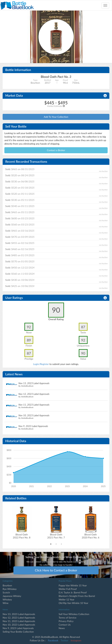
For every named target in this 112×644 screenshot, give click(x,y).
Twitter (64, 640)
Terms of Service (68, 618)
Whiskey (7, 599)
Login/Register (41, 364)
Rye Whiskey (10, 589)
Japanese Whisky (12, 596)
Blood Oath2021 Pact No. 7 (56, 536)
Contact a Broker (56, 150)
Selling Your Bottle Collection (18, 632)
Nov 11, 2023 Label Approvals (19, 621)
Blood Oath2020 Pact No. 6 (91, 536)
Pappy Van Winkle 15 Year (73, 585)
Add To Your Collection (56, 117)
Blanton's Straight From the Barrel (77, 596)
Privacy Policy (66, 621)
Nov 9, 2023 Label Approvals (18, 628)
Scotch (6, 592)
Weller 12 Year (67, 599)
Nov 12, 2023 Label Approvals (19, 618)
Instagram (76, 640)
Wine (6, 603)
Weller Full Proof (68, 589)
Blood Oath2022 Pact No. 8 (22, 536)
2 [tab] (56, 544)
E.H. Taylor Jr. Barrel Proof (73, 592)
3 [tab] (61, 544)
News (62, 628)
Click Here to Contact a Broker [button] (56, 570)
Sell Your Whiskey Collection (74, 614)
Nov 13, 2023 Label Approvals (19, 614)
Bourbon (7, 585)
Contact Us (65, 625)
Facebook (53, 640)
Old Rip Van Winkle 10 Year (73, 603)
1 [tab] (51, 544)
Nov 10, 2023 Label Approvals (19, 625)
